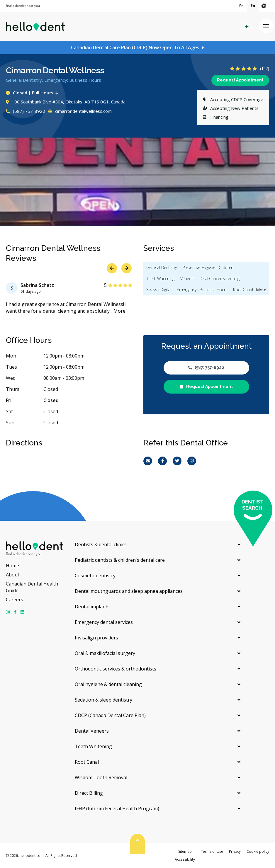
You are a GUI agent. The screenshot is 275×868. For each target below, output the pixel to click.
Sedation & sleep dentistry (103, 700)
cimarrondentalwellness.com (80, 111)
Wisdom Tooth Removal (101, 777)
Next (127, 268)
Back (247, 27)
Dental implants (92, 607)
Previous (112, 268)
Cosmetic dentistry (95, 576)
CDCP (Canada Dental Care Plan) (110, 715)
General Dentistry (162, 267)
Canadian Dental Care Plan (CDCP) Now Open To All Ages (135, 47)
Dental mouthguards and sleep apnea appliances (129, 591)
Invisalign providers (96, 638)
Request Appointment (240, 80)
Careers (15, 600)
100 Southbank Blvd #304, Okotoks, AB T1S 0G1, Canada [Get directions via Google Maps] (66, 102)
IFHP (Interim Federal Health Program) (117, 809)
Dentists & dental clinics (101, 544)
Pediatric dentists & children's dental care (120, 560)
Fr (241, 6)
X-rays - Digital (159, 290)
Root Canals (244, 290)
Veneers (187, 279)
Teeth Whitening (160, 279)
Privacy (235, 851)
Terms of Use (212, 851)
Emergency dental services (104, 622)
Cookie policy (258, 851)
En (253, 6)
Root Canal (87, 762)
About (13, 575)
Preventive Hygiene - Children (208, 267)
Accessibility (185, 859)
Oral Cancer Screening (220, 279)
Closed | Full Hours (33, 93)
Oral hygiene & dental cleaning (108, 684)
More (119, 311)
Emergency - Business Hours (202, 290)
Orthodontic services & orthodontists (116, 669)
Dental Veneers (92, 731)
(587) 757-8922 (26, 111)
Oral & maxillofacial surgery (105, 653)
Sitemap (185, 851)
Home (12, 566)
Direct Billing (89, 793)
